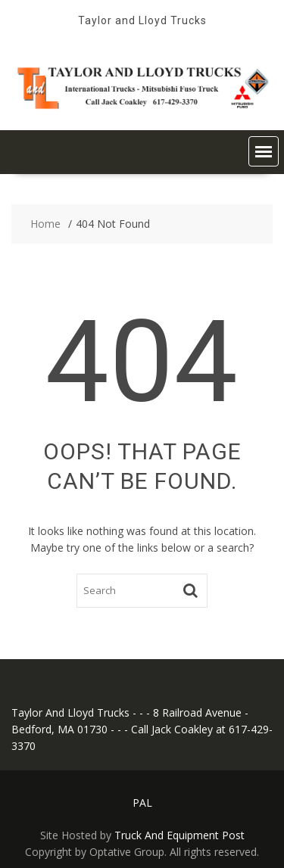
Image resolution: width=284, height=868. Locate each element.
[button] (264, 151)
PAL (142, 803)
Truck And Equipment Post (179, 835)
